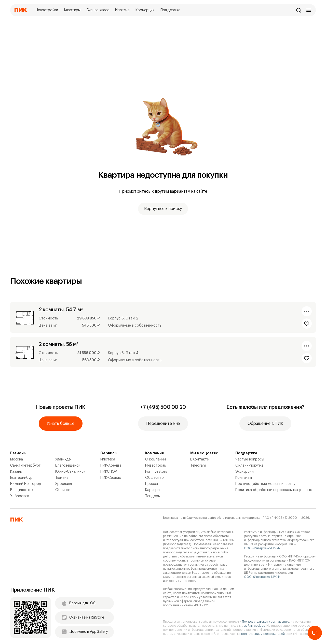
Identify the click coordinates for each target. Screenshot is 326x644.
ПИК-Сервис (111, 478)
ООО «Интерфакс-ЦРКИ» (262, 548)
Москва (17, 459)
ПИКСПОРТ (110, 472)
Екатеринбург (22, 478)
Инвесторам (156, 466)
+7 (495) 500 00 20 (163, 407)
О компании (155, 459)
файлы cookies (254, 626)
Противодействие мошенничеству (265, 484)
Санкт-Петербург (25, 466)
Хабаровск (20, 496)
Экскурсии (244, 472)
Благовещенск (68, 466)
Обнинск (63, 490)
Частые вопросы (250, 459)
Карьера (152, 490)
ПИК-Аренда (111, 466)
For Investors (156, 472)
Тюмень (62, 478)
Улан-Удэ (63, 459)
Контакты (244, 478)
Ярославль (64, 484)
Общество (154, 478)
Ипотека (108, 459)
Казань (16, 472)
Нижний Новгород (26, 484)
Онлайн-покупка (249, 466)
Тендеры (153, 496)
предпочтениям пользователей (262, 634)
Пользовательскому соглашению (266, 622)
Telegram (198, 466)
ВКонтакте (200, 459)
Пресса (152, 484)
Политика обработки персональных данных (274, 490)
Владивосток (22, 490)
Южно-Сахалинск (70, 472)
